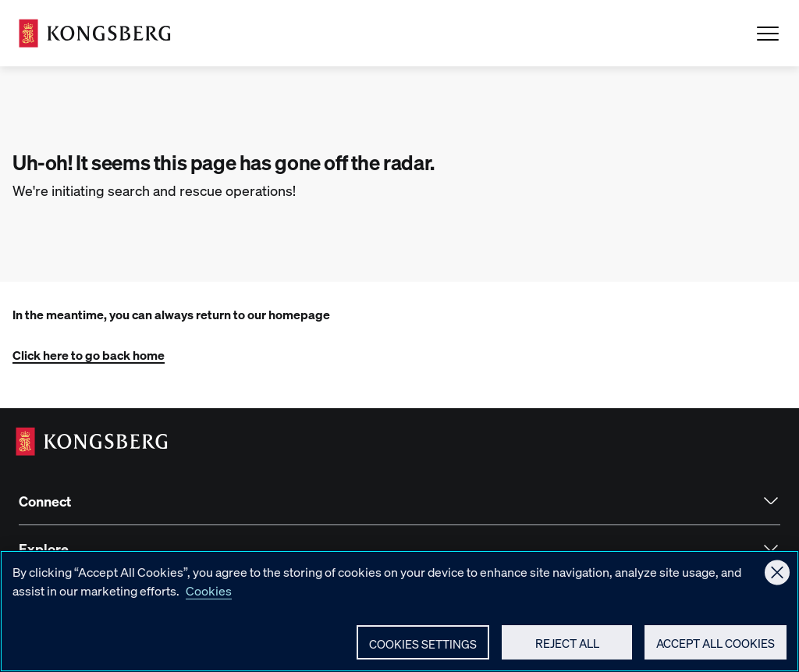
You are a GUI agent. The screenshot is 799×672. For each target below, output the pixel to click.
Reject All (567, 653)
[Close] (777, 582)
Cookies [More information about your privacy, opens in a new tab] (209, 601)
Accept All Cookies (716, 653)
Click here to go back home (89, 355)
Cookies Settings (423, 654)
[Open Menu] (768, 34)
